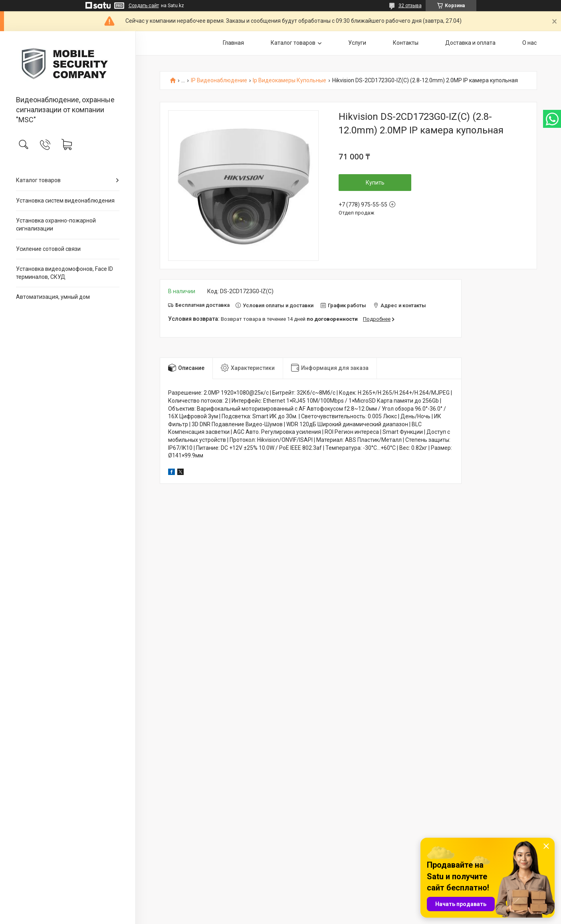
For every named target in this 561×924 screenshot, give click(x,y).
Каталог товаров (38, 180)
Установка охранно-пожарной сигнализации (56, 225)
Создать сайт (144, 6)
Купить (375, 183)
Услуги (357, 43)
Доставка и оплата (470, 43)
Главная (233, 43)
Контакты (406, 43)
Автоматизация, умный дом (53, 297)
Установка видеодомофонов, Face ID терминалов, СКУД (64, 273)
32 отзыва (410, 6)
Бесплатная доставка (202, 305)
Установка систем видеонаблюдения (65, 201)
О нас (529, 43)
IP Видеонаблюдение (219, 80)
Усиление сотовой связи (48, 249)
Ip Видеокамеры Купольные (289, 80)
